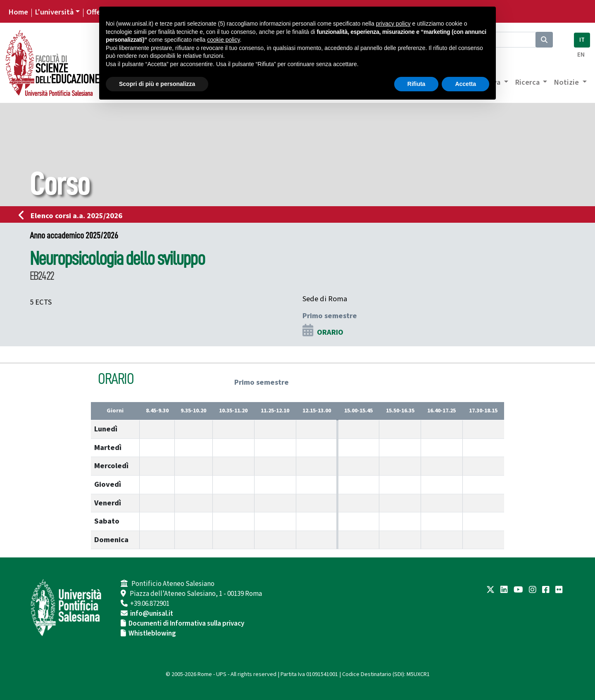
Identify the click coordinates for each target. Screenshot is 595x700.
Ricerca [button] (528, 82)
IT (582, 40)
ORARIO (330, 332)
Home (18, 12)
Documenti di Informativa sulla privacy (186, 624)
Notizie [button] (567, 82)
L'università (54, 12)
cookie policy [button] (223, 40)
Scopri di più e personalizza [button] (157, 84)
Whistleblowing (152, 633)
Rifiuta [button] (416, 84)
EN (581, 55)
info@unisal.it (152, 614)
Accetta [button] (465, 84)
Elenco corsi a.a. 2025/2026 (73, 216)
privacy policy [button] (393, 24)
